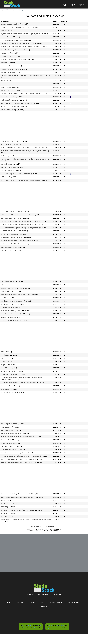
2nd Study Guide (6, 164)
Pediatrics (4, 30)
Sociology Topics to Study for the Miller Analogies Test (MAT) (21, 94)
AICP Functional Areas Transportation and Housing (18, 215)
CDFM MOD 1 (5, 352)
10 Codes (4, 156)
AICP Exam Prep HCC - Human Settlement (15, 174)
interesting (4, 507)
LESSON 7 (4, 516)
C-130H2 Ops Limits (8, 307)
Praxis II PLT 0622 (7, 56)
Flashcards (21, 603)
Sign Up (82, 5)
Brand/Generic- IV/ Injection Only (12, 301)
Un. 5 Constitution (7, 144)
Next (57, 526)
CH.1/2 (3, 358)
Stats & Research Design (9, 97)
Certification (5, 355)
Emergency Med (6, 443)
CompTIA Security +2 (8, 368)
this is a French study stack (10, 141)
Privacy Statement (75, 603)
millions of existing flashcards (31, 626)
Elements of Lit (6, 440)
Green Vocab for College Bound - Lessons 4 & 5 (17, 459)
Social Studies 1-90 (7, 90)
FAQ (43, 603)
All (7, 10)
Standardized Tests (14, 10)
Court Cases (5, 389)
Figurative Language (8, 446)
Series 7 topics (6, 87)
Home (9, 603)
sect (2, 81)
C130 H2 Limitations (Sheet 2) (11, 311)
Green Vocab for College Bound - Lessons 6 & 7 (17, 462)
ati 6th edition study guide (9, 234)
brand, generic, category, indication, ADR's (15, 295)
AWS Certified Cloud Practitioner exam (14, 244)
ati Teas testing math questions (11, 237)
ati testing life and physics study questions (15, 241)
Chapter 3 (4, 361)
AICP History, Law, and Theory (11, 218)
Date (55, 21)
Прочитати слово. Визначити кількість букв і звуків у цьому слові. (24, 151)
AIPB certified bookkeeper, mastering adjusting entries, (19, 221)
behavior (3, 285)
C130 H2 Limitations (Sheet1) (11, 314)
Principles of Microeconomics (11, 69)
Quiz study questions (8, 72)
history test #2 (5, 504)
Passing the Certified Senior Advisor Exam (15, 27)
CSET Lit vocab (6, 427)
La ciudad (4, 513)
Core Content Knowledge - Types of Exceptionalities (18, 383)
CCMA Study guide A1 (8, 317)
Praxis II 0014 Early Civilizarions (12, 50)
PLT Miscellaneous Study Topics (12, 40)
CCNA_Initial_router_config (10, 320)
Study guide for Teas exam (10, 100)
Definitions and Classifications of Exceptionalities (17, 437)
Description (5, 21)
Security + (4, 84)
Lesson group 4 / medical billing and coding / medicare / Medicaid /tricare (26, 520)
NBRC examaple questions (10, 24)
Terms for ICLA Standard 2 (10, 106)
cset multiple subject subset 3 (11, 433)
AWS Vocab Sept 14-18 (9, 247)
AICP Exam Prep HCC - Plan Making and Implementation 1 (21, 180)
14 (54, 526)
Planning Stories (6, 37)
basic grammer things (8, 282)
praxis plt (4, 63)
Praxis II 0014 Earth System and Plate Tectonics (17, 43)
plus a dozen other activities (57, 626)
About (33, 603)
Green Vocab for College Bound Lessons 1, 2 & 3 (18, 494)
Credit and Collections (8, 392)
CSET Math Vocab (7, 430)
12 (50, 526)
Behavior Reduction (7, 291)
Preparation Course (7, 66)
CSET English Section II (9, 424)
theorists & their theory (8, 110)
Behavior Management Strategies (12, 288)
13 (52, 526)
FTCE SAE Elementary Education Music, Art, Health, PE (20, 456)
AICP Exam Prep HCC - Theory (11, 212)
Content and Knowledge (9, 374)
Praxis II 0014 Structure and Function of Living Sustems (20, 47)
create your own (34, 530)
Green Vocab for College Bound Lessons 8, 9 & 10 (18, 497)
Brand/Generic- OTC (8, 304)
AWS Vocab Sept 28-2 (8, 250)
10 (47, 526)
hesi (2, 500)
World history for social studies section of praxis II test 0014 (21, 148)
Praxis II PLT (5, 53)
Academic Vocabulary (8, 170)
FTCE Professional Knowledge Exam (13, 453)
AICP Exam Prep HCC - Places (11, 177)
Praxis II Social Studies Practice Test (13, 59)
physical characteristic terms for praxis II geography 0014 (20, 34)
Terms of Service (56, 603)
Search (3, 10)
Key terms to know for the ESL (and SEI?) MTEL (17, 510)
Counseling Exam (7, 386)
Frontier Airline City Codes (10, 450)
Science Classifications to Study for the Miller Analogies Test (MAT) (24, 76)
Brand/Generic (6, 298)
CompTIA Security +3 (8, 371)
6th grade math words (8, 167)
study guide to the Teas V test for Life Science (16, 103)
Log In (73, 5)
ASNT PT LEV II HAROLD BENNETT (13, 231)
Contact (44, 606)
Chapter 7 (4, 365)
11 (49, 526)
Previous (32, 526)
